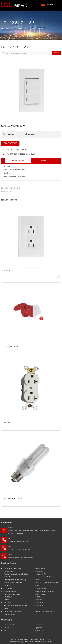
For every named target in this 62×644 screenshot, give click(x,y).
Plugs (37, 580)
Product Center (23, 28)
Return (44, 160)
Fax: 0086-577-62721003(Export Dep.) (19, 548)
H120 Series (39, 597)
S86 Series (7, 603)
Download (7, 628)
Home (12, 28)
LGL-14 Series (9, 571)
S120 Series (39, 571)
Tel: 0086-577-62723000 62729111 (18, 540)
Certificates (39, 625)
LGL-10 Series (40, 568)
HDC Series (39, 603)
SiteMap (32, 642)
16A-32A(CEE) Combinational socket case (47, 584)
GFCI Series (8, 588)
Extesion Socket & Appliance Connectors (13, 584)
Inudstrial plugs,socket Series (45, 611)
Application (39, 628)
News (6, 631)
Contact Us (10, 143)
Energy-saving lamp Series (13, 611)
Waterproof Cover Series (12, 594)
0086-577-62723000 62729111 (21, 150)
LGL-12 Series (37, 28)
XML (27, 642)
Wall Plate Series (9, 614)
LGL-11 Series (40, 594)
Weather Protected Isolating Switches (16, 574)
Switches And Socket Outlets (13, 568)
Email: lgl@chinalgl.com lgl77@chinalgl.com (20, 556)
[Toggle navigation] (58, 5)
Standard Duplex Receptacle (45, 591)
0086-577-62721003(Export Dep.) (22, 154)
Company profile (9, 625)
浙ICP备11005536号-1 (17, 642)
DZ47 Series (39, 606)
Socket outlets (9, 577)
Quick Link (6, 620)
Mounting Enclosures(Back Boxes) (15, 580)
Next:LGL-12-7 (7, 192)
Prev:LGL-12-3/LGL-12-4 (10, 188)
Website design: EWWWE (44, 642)
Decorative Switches (10, 591)
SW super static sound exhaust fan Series (16, 607)
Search (57, 53)
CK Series (7, 600)
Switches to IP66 (41, 574)
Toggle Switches (41, 588)
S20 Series (39, 600)
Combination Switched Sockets (45, 577)
